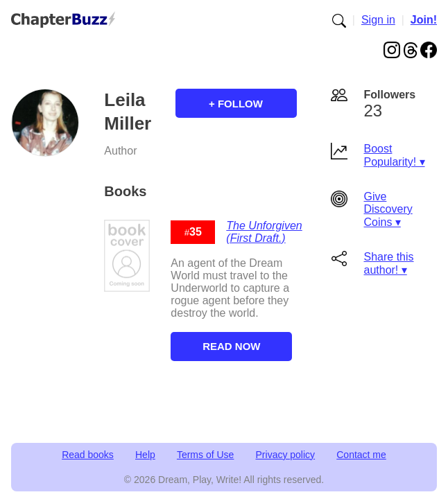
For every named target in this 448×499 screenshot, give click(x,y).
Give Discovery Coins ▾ (388, 209)
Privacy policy (286, 455)
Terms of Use (205, 455)
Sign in (378, 20)
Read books (88, 455)
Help (145, 455)
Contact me (361, 455)
